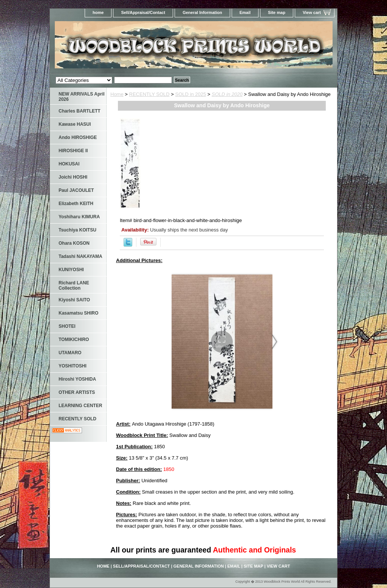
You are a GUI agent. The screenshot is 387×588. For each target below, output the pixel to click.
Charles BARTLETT (80, 111)
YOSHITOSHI (73, 366)
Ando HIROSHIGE (78, 137)
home (98, 12)
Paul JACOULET (76, 190)
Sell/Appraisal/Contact (143, 12)
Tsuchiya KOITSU (77, 230)
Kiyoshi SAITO (74, 300)
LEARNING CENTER (80, 406)
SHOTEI (67, 326)
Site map (277, 12)
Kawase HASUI (75, 124)
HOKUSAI (69, 164)
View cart (312, 12)
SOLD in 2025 (191, 94)
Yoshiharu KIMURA (79, 217)
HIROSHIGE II (73, 151)
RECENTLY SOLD (149, 94)
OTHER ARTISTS (77, 392)
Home (117, 94)
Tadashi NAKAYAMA (80, 256)
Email (245, 12)
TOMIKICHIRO (74, 340)
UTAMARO (70, 353)
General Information (202, 12)
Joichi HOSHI (73, 177)
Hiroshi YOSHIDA (77, 379)
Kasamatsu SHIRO (78, 313)
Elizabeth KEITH (76, 204)
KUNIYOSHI (71, 270)
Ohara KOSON (74, 243)
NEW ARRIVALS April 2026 (82, 97)
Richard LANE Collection (74, 286)
